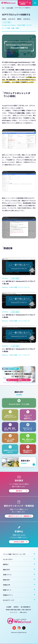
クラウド (29, 25)
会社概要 (9, 607)
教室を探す (19, 580)
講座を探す (19, 570)
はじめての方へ (19, 559)
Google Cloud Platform (9, 25)
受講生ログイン (19, 595)
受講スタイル (19, 575)
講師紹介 (19, 564)
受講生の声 (19, 585)
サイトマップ (14, 612)
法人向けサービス (19, 600)
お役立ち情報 (7, 22)
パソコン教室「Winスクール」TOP (19, 554)
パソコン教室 (6, 28)
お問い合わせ (23, 612)
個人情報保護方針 (26, 607)
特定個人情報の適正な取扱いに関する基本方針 (18, 610)
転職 (17, 28)
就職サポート (19, 590)
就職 (13, 28)
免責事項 (16, 607)
